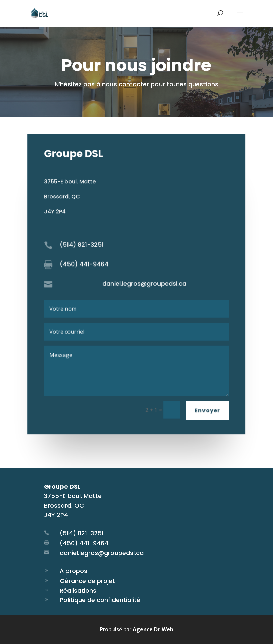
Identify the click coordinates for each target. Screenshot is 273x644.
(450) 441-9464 (84, 543)
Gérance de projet (87, 581)
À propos (74, 571)
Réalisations (78, 591)
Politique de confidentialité (100, 600)
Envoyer (207, 409)
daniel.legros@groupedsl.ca (102, 553)
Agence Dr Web (153, 629)
